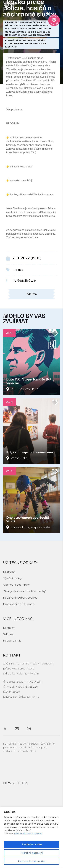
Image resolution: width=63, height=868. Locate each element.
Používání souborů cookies (20, 598)
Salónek (8, 634)
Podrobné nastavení (32, 853)
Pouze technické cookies (31, 861)
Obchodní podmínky (16, 585)
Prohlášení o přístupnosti (19, 604)
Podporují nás (12, 641)
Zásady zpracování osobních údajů (25, 591)
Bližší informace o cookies (28, 834)
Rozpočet (9, 572)
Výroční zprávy (12, 578)
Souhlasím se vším (32, 844)
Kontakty (9, 628)
